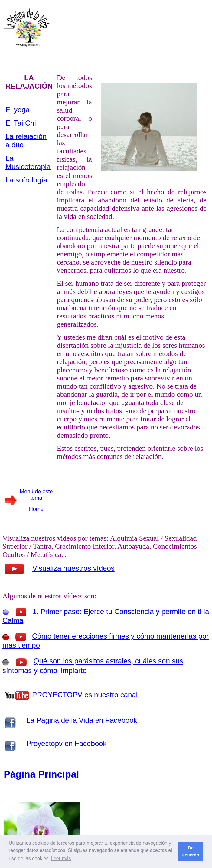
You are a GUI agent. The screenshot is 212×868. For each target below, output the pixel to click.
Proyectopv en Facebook (67, 743)
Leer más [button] (61, 858)
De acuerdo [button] (191, 851)
